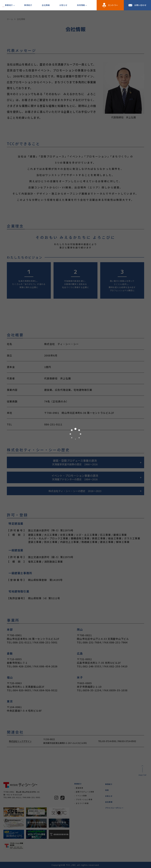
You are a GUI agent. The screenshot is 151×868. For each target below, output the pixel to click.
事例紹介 (28, 5)
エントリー (113, 5)
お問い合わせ (140, 5)
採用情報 (81, 5)
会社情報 (46, 5)
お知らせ (63, 5)
